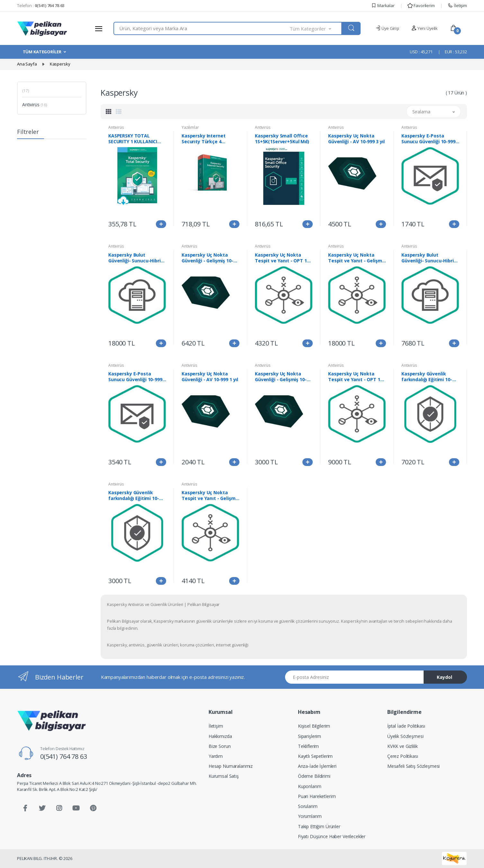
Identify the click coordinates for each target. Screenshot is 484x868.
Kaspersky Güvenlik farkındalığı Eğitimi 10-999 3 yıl (427, 377)
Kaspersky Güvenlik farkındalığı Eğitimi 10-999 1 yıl (134, 495)
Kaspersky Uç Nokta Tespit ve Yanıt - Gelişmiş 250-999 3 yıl (210, 495)
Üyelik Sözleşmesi (405, 736)
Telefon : (41, 5)
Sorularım (308, 806)
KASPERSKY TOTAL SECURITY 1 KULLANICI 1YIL (133, 139)
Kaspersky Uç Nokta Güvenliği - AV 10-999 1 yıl (210, 377)
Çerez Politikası (403, 756)
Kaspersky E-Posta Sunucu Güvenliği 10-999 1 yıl (430, 139)
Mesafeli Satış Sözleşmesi (413, 766)
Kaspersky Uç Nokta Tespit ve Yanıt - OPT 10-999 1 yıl (283, 258)
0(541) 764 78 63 (64, 756)
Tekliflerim (308, 746)
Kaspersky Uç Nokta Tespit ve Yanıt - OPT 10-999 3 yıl (356, 377)
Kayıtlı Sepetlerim (315, 756)
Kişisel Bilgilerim (314, 726)
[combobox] (202, 28)
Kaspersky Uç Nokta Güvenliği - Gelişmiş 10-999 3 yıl (207, 258)
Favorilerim (421, 5)
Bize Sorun (220, 746)
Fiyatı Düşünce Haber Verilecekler (332, 836)
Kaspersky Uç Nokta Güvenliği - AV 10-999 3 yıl (356, 139)
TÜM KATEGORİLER (42, 52)
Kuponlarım (310, 786)
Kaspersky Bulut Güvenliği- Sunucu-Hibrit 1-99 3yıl (136, 258)
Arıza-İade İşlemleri (317, 766)
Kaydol (444, 677)
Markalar (383, 5)
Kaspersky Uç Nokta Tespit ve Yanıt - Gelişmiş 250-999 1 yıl (357, 258)
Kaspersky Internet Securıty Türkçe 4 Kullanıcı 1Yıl (203, 139)
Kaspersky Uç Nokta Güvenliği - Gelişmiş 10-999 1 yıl (281, 377)
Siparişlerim (309, 736)
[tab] (109, 111)
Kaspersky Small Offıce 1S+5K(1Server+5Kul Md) (282, 139)
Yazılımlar (190, 127)
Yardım (216, 756)
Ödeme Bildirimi (314, 776)
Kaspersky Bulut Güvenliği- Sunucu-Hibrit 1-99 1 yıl (429, 258)
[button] (316, 28)
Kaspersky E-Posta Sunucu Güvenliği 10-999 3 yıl (137, 377)
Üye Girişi (387, 28)
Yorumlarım (310, 816)
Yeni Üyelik (425, 28)
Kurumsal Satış (224, 776)
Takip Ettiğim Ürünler (319, 826)
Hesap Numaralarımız (231, 766)
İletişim (457, 5)
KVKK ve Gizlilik (403, 746)
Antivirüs (35, 105)
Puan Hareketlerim (317, 796)
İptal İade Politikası (406, 726)
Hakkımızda (220, 736)
